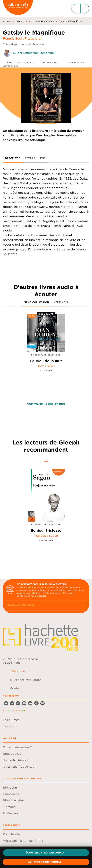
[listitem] (6, 703)
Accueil (7, 21)
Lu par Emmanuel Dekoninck (34, 53)
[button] (46, 853)
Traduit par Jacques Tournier (24, 44)
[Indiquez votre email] (42, 605)
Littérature (21, 21)
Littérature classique (43, 21)
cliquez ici (40, 596)
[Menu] (80, 9)
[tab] (13, 158)
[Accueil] (18, 9)
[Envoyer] (82, 605)
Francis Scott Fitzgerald (22, 38)
